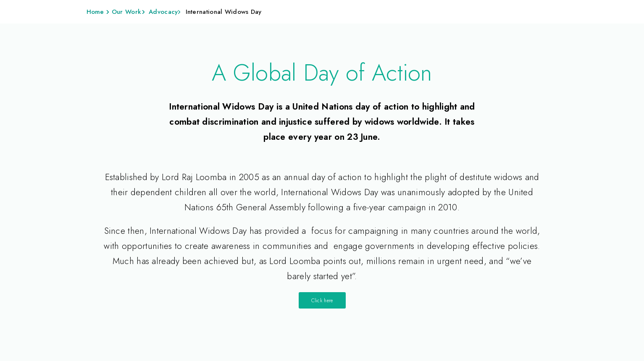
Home (95, 12)
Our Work (126, 12)
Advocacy (163, 12)
